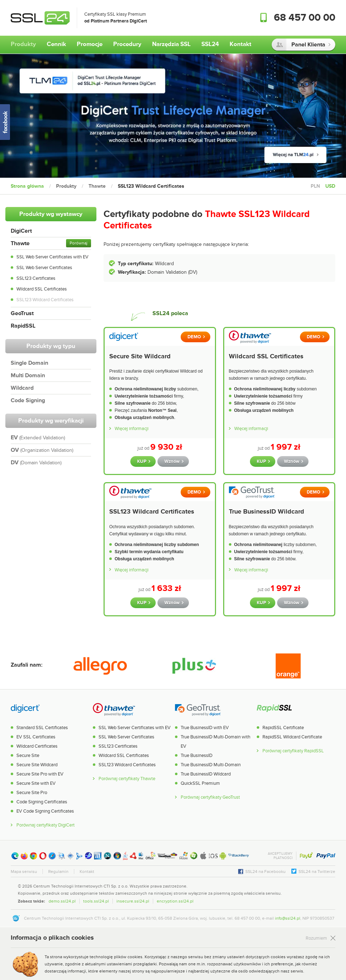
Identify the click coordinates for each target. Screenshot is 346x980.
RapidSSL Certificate (283, 728)
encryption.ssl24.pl (175, 901)
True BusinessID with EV (205, 728)
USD (330, 186)
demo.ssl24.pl (62, 901)
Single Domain (29, 363)
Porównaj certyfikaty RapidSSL (293, 751)
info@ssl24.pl (288, 918)
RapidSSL (23, 326)
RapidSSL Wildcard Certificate (292, 737)
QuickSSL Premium (200, 783)
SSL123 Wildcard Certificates (45, 300)
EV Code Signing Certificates (45, 811)
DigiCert (21, 231)
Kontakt (87, 872)
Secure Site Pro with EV (40, 774)
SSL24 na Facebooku (265, 872)
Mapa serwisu (24, 872)
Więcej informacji (132, 429)
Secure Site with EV (36, 783)
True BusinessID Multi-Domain (211, 765)
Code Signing (28, 400)
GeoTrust (22, 313)
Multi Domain (28, 375)
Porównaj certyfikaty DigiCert (46, 825)
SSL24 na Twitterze (317, 872)
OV (42, 450)
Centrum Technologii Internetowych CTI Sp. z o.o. (81, 886)
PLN (315, 186)
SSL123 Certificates (36, 278)
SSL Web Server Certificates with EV (52, 257)
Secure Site (28, 756)
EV (38, 438)
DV (36, 463)
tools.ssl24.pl (96, 901)
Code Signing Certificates (42, 802)
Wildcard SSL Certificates (42, 289)
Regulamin (58, 872)
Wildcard (22, 388)
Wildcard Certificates (37, 746)
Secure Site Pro (32, 793)
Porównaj (79, 243)
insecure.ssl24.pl (133, 901)
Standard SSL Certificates (42, 728)
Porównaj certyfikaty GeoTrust (210, 797)
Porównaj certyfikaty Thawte (127, 779)
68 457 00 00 (305, 18)
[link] (321, 893)
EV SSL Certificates (36, 737)
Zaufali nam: (27, 665)
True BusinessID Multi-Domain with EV (215, 742)
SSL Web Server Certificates (44, 268)
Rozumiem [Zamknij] (316, 938)
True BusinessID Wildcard (267, 512)
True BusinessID (197, 756)
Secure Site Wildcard (140, 357)
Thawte (20, 243)
